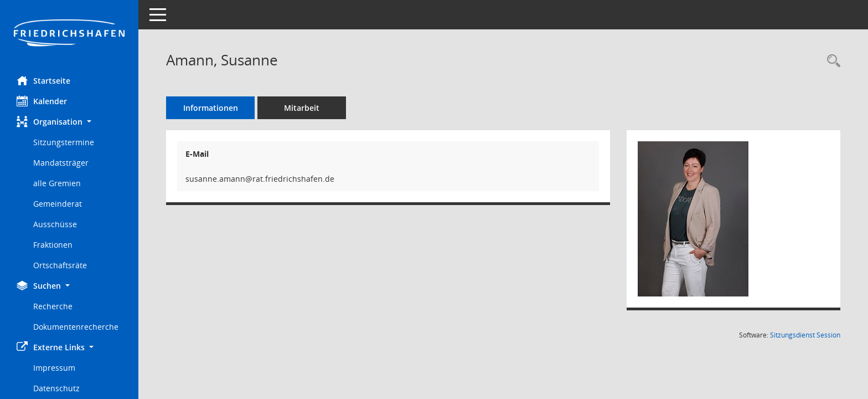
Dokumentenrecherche (76, 327)
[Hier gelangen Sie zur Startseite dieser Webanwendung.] (69, 34)
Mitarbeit (302, 108)
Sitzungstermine (64, 142)
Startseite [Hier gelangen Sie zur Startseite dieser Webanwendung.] (43, 80)
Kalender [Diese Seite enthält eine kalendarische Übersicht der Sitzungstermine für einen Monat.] (42, 101)
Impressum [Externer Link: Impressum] (54, 368)
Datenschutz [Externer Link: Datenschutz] (56, 388)
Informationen (211, 108)
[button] (69, 122)
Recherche (53, 306)
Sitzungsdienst (805, 335)
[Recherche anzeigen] (831, 61)
